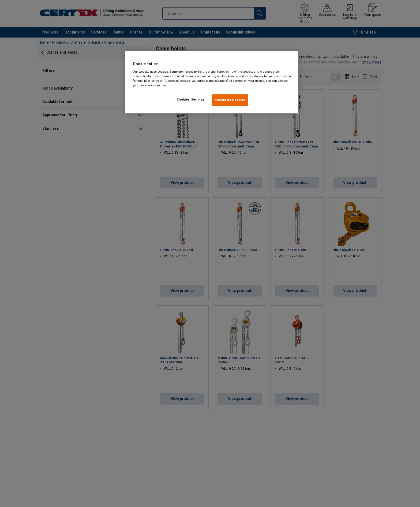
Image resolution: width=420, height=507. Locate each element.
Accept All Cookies (230, 100)
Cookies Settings (191, 99)
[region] (212, 82)
